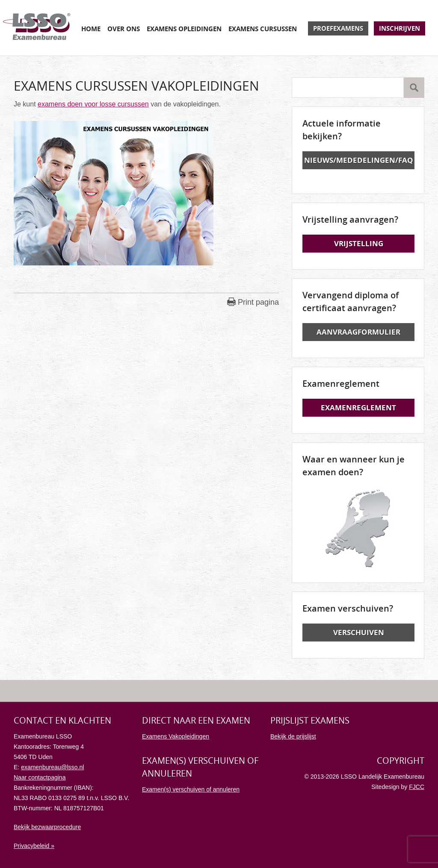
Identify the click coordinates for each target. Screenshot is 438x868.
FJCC (417, 787)
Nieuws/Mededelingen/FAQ (359, 160)
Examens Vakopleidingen (176, 736)
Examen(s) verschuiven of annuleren (191, 789)
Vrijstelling (359, 243)
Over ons (124, 29)
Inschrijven (400, 28)
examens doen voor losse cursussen (93, 104)
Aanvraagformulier (358, 332)
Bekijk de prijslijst (293, 736)
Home (91, 29)
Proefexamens (338, 28)
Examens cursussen (263, 29)
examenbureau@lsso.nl (52, 767)
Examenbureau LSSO (37, 28)
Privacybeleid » (34, 846)
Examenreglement (358, 408)
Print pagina (258, 302)
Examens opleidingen (184, 29)
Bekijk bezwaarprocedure (47, 827)
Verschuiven (359, 632)
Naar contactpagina (40, 777)
